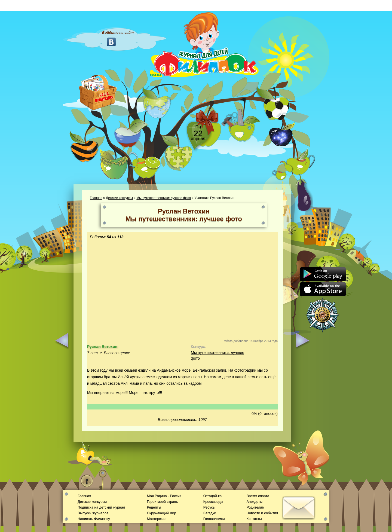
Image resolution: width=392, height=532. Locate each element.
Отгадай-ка (212, 496)
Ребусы (209, 507)
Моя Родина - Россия (164, 496)
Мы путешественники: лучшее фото (164, 198)
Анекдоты (254, 502)
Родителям (255, 507)
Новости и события (262, 513)
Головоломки (214, 519)
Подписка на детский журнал (101, 507)
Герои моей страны (163, 502)
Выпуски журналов (93, 513)
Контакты (254, 519)
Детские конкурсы (119, 198)
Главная (96, 198)
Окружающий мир (161, 513)
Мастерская (157, 519)
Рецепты (154, 507)
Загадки (210, 513)
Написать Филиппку (94, 519)
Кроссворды (213, 502)
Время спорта (258, 496)
